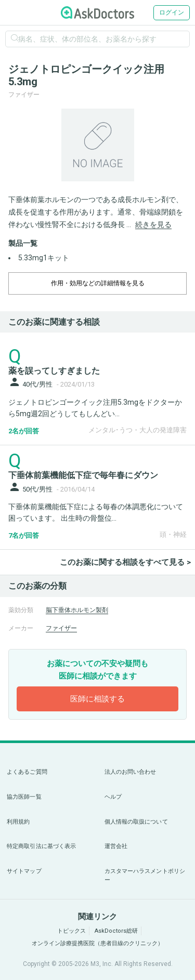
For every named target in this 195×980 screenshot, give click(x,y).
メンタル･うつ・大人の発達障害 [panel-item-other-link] (138, 430)
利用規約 (18, 822)
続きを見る (153, 224)
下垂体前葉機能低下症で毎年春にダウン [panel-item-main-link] (83, 475)
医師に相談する (97, 699)
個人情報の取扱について (136, 822)
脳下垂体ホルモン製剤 (77, 610)
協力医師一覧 (24, 797)
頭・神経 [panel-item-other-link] (173, 534)
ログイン (172, 12)
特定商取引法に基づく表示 (41, 846)
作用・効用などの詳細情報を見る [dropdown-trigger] (98, 283)
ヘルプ (113, 797)
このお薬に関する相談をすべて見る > (125, 562)
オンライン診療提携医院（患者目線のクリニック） (97, 943)
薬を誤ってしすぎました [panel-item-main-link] (54, 371)
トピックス (71, 931)
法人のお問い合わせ (131, 772)
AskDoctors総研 (116, 931)
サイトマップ (24, 871)
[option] (97, 145)
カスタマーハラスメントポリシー (145, 876)
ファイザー (61, 628)
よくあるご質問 (27, 772)
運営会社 (116, 846)
